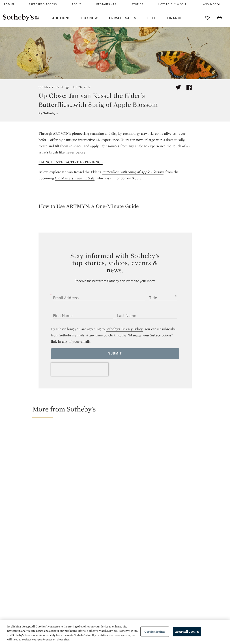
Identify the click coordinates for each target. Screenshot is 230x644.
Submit (115, 353)
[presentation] (80, 369)
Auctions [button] (61, 18)
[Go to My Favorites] (207, 18)
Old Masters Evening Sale (75, 178)
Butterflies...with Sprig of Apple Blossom (133, 172)
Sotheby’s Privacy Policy (124, 329)
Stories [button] (137, 4)
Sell (152, 18)
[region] (115, 632)
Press (100, 567)
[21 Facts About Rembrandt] (199, 475)
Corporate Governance (115, 583)
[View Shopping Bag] (219, 18)
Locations (62, 575)
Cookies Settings (155, 632)
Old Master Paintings (54, 87)
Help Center (64, 567)
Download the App (69, 583)
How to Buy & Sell (173, 4)
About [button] (76, 4)
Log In (9, 4)
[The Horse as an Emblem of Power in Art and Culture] (59, 457)
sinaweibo (175, 538)
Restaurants (106, 4)
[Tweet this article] (178, 87)
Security (144, 567)
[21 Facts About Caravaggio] (199, 437)
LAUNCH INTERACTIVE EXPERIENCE (71, 162)
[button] (118, 411)
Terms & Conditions (154, 575)
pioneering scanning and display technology (106, 133)
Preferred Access (43, 4)
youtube (154, 538)
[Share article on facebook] (189, 87)
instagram (133, 538)
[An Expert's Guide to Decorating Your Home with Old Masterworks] (143, 456)
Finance (175, 18)
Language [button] (209, 4)
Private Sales (123, 18)
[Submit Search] (195, 18)
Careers (102, 591)
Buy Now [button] (90, 18)
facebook (115, 538)
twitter (97, 538)
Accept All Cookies (187, 632)
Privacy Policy (107, 575)
